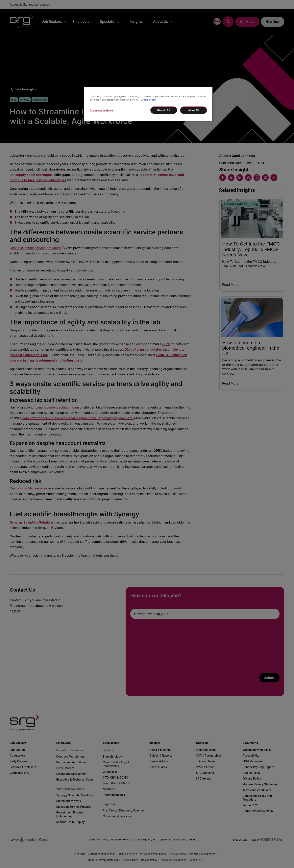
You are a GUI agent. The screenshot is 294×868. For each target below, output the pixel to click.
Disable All (164, 110)
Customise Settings (101, 110)
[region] (148, 104)
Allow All (194, 110)
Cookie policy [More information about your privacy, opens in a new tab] (148, 100)
